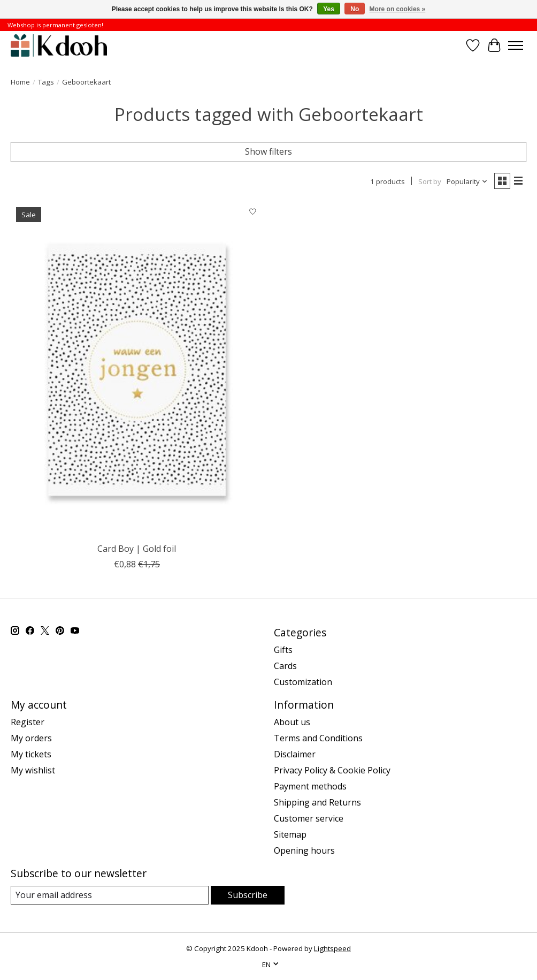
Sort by (430, 181)
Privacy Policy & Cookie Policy (332, 770)
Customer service (309, 818)
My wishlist (33, 770)
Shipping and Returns (317, 802)
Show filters (268, 151)
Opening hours (304, 850)
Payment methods (310, 786)
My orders (31, 738)
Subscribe (248, 895)
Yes (329, 9)
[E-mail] (110, 895)
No (355, 9)
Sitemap (290, 834)
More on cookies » (398, 9)
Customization (303, 682)
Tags (46, 82)
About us (292, 722)
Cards (285, 666)
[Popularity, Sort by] (467, 181)
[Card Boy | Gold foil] (137, 370)
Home (20, 82)
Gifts (283, 650)
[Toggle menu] (516, 45)
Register (28, 722)
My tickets (31, 754)
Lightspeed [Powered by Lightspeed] (332, 948)
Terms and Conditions (318, 738)
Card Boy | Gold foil (137, 549)
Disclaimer (295, 754)
